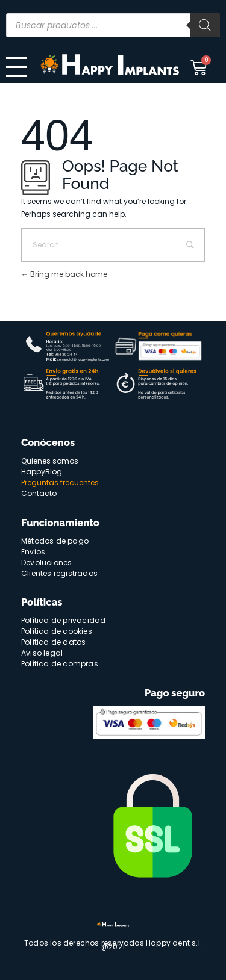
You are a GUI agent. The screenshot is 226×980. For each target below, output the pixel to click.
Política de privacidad (63, 620)
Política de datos (53, 642)
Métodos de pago (55, 541)
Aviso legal (42, 653)
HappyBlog (42, 472)
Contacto (39, 493)
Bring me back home (64, 274)
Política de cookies (57, 631)
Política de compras (60, 664)
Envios (33, 552)
